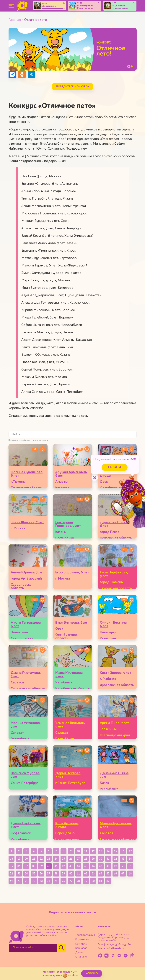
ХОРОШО (92, 973)
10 (78, 851)
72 (34, 881)
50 (123, 866)
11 (86, 851)
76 (63, 881)
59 (63, 873)
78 (78, 881)
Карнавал (81, 948)
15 (115, 851)
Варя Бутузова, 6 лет (72, 623)
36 (19, 866)
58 (56, 873)
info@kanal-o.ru (116, 948)
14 (108, 851)
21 (34, 859)
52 (11, 873)
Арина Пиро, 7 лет (115, 723)
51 (130, 866)
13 (100, 851)
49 (115, 866)
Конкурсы (81, 944)
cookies (73, 975)
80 (93, 881)
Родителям (82, 939)
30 (100, 859)
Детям (79, 952)
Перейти (113, 467)
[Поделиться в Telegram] (32, 74)
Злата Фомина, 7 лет (27, 522)
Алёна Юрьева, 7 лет (27, 573)
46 (93, 866)
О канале (81, 957)
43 (71, 866)
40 (48, 866)
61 (78, 873)
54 (26, 873)
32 (115, 859)
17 (130, 851)
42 (63, 866)
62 (86, 873)
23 (48, 859)
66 (115, 873)
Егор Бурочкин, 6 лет (72, 573)
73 (41, 881)
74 (48, 881)
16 (123, 851)
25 (63, 859)
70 (19, 881)
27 (78, 859)
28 (86, 859)
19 (19, 859)
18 (11, 859)
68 (130, 873)
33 (123, 859)
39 (41, 866)
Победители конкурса (72, 87)
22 (41, 859)
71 (26, 881)
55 (34, 873)
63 (93, 873)
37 (26, 866)
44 (78, 866)
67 (123, 873)
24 (56, 859)
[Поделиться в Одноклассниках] (22, 74)
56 (41, 873)
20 (26, 859)
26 (71, 859)
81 (100, 881)
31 (108, 859)
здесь (83, 416)
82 (108, 881)
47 (100, 866)
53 (19, 873)
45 (86, 866)
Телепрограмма (85, 935)
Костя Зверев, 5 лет (116, 673)
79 (86, 881)
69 (11, 881)
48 (108, 866)
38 (34, 866)
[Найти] (61, 948)
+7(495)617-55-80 (120, 945)
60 (71, 873)
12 (93, 851)
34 (130, 859)
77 (71, 881)
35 (11, 866)
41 (56, 866)
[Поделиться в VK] (12, 74)
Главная (15, 20)
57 (48, 873)
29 (93, 859)
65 (108, 873)
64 (100, 873)
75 (56, 881)
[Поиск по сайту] (33, 948)
